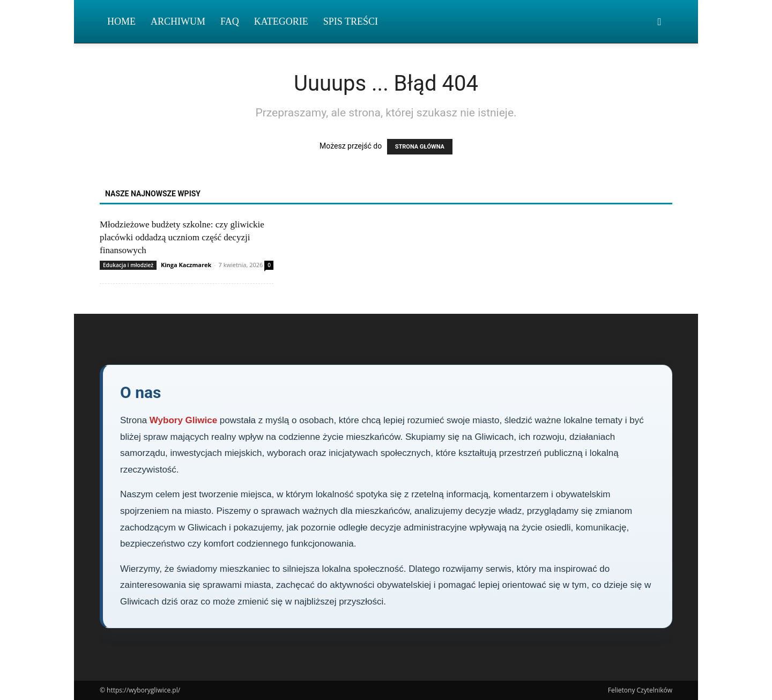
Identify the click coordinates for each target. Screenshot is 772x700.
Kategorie (281, 21)
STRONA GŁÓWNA (420, 147)
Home (121, 21)
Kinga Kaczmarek (186, 265)
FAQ (230, 21)
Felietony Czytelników (640, 690)
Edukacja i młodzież (128, 265)
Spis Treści (351, 21)
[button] (659, 22)
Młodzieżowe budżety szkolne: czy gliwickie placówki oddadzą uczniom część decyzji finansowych (182, 237)
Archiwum (178, 21)
